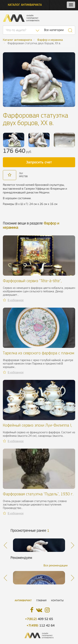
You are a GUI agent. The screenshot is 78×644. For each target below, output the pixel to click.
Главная (41, 600)
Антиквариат (23, 600)
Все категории (54, 30)
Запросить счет (39, 162)
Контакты (57, 600)
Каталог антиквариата (25, 5)
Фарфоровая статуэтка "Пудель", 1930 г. (38, 494)
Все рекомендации (55, 565)
